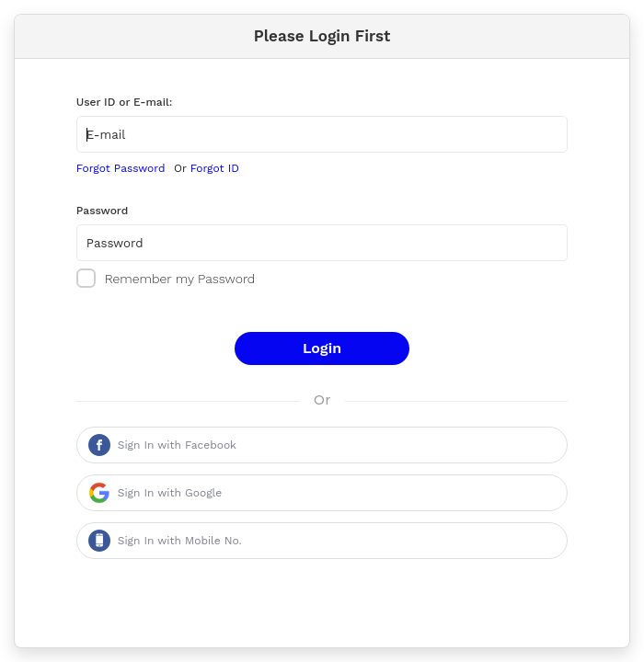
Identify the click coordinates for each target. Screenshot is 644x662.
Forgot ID (215, 168)
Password (102, 211)
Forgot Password (121, 168)
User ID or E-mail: (125, 102)
